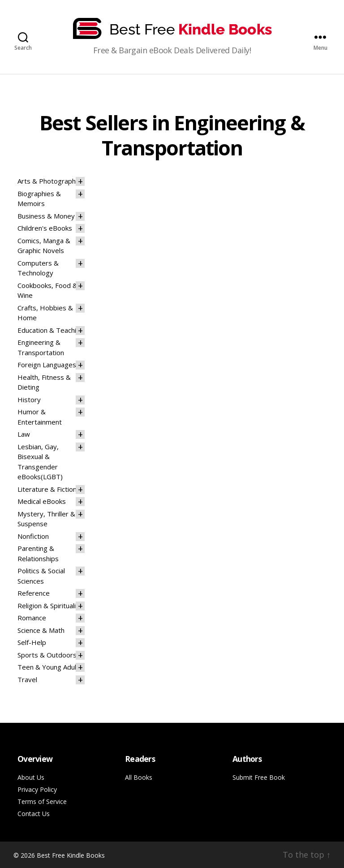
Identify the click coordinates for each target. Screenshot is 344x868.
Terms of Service (42, 801)
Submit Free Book (259, 777)
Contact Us (34, 814)
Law (24, 434)
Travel (27, 679)
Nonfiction (33, 536)
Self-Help (32, 642)
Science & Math (41, 630)
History (29, 400)
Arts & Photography (48, 181)
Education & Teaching (51, 330)
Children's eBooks (45, 228)
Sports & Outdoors (47, 655)
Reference (34, 593)
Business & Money (46, 216)
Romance (32, 618)
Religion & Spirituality (50, 606)
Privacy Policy (37, 789)
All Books (139, 777)
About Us (31, 777)
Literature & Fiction (47, 489)
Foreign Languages (47, 365)
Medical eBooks (42, 501)
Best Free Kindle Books (71, 855)
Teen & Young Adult (48, 667)
